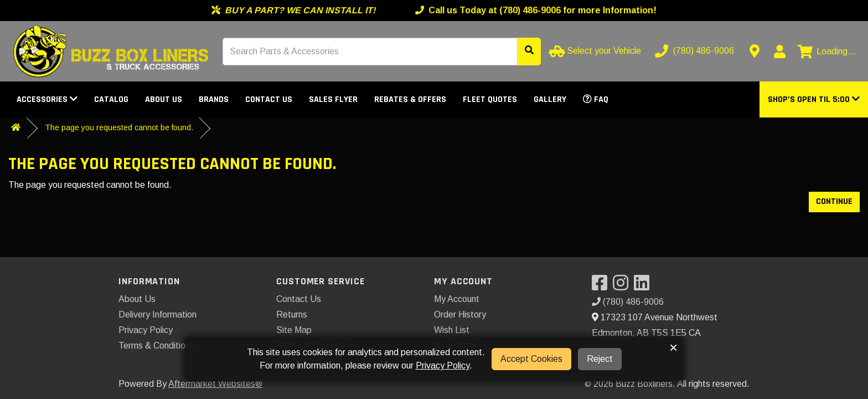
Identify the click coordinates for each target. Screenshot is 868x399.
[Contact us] (755, 51)
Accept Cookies (531, 359)
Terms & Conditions (156, 346)
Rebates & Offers (410, 99)
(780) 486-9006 (628, 302)
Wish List (452, 330)
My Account (457, 299)
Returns (292, 314)
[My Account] (779, 52)
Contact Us (269, 99)
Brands (214, 99)
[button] (814, 99)
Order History (460, 314)
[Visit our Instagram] (623, 286)
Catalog (111, 99)
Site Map (294, 330)
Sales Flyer (333, 99)
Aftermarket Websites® (215, 384)
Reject (600, 359)
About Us (164, 99)
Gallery (550, 99)
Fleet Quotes (490, 99)
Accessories (47, 99)
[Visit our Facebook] (602, 286)
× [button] (673, 347)
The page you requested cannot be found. (119, 127)
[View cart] (827, 52)
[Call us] (696, 51)
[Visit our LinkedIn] (644, 286)
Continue (834, 201)
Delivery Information (157, 314)
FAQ (596, 99)
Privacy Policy (146, 330)
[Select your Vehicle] (596, 51)
